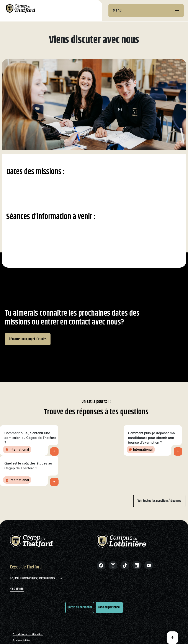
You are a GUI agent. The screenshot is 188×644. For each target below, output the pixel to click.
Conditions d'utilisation (28, 634)
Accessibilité (21, 640)
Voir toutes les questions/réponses (159, 501)
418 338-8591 (17, 589)
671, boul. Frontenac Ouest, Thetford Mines (36, 578)
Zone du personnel (109, 607)
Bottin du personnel (80, 607)
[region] (94, 317)
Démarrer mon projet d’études (28, 339)
